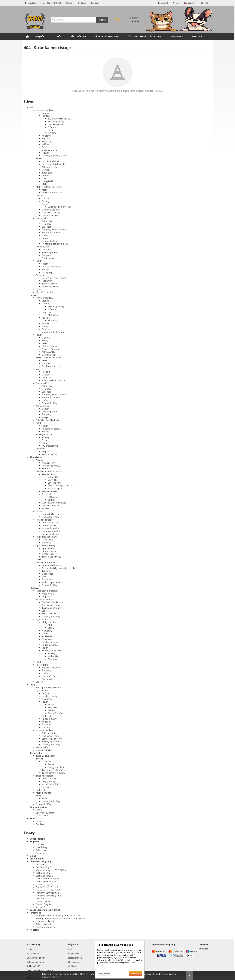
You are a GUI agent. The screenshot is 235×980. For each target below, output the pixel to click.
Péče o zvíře (42, 218)
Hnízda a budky (49, 719)
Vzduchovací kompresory (54, 503)
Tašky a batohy (49, 284)
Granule (46, 113)
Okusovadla (48, 639)
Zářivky (51, 500)
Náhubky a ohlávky (51, 213)
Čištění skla (47, 579)
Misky (45, 190)
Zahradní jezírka (39, 807)
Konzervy (46, 136)
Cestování (41, 275)
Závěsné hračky (55, 713)
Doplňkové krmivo (51, 605)
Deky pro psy (48, 272)
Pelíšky (39, 261)
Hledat (102, 20)
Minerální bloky (49, 614)
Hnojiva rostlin (49, 551)
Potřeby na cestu (50, 286)
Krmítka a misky (50, 696)
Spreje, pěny (48, 258)
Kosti (50, 130)
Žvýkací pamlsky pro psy (59, 119)
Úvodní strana (37, 839)
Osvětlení (46, 494)
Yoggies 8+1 (42, 907)
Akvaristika (36, 457)
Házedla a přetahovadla (53, 164)
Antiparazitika (42, 247)
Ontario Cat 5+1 (44, 901)
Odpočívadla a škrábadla (48, 420)
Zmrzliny (52, 133)
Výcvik (39, 289)
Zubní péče (47, 221)
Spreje (45, 417)
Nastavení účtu (75, 958)
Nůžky (45, 235)
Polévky (46, 323)
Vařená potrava (49, 150)
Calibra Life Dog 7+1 (46, 876)
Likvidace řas (48, 554)
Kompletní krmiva (50, 514)
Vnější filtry (53, 480)
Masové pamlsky (56, 121)
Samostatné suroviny (52, 739)
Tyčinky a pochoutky (52, 608)
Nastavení (41, 844)
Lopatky (46, 443)
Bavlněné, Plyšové (51, 161)
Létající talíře (48, 181)
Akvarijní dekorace (45, 520)
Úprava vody (48, 548)
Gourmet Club (43, 898)
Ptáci (33, 685)
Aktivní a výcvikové (51, 167)
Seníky (51, 628)
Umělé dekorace (50, 523)
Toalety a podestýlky (52, 651)
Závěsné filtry (54, 483)
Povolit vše (136, 974)
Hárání (45, 238)
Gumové (46, 176)
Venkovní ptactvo (44, 750)
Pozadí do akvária (50, 534)
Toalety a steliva (44, 434)
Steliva (45, 440)
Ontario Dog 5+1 (44, 904)
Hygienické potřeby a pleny (55, 244)
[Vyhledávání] (74, 20)
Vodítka (45, 198)
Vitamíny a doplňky (51, 616)
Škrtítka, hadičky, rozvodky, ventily (58, 568)
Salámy (45, 144)
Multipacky (53, 315)
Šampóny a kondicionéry (54, 230)
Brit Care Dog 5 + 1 (45, 867)
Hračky (39, 158)
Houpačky (53, 707)
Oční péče (47, 224)
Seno (44, 611)
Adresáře (46, 377)
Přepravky (47, 281)
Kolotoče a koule (50, 642)
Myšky (45, 341)
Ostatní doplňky (49, 241)
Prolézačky (47, 636)
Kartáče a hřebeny (51, 232)
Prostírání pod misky (52, 193)
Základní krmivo (49, 733)
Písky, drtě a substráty (47, 537)
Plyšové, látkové (50, 346)
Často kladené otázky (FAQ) (45, 910)
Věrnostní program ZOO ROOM (51, 870)
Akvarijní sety (48, 463)
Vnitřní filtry (53, 477)
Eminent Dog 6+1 (44, 884)
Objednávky (42, 847)
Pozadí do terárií (50, 784)
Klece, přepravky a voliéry (48, 688)
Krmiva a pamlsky (44, 110)
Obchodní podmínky (45, 927)
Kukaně (45, 269)
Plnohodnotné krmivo (52, 602)
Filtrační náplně (55, 488)
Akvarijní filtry (48, 474)
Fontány (46, 363)
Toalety (45, 437)
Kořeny (45, 787)
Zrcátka (51, 705)
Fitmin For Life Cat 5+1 (47, 887)
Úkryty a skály (48, 781)
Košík (71, 949)
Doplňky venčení (50, 215)
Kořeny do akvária (51, 528)
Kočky (33, 295)
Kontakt (34, 930)
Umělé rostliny (49, 525)
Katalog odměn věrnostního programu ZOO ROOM (61, 918)
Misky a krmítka (43, 793)
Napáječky (47, 631)
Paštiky (45, 147)
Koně (32, 818)
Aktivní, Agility (48, 352)
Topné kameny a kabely (53, 773)
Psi (31, 107)
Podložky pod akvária (52, 582)
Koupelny (46, 722)
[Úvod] (34, 20)
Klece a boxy (48, 594)
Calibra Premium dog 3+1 (48, 879)
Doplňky (46, 727)
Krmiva (39, 511)
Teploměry (47, 571)
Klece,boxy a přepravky (47, 591)
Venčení (40, 195)
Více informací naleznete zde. (73, 977)
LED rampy (53, 497)
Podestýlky (53, 656)
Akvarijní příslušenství (46, 562)
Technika (40, 759)
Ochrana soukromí (45, 921)
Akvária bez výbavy (51, 466)
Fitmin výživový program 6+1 (50, 896)
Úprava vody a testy (45, 545)
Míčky (45, 184)
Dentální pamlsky (56, 124)
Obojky (45, 204)
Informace (35, 913)
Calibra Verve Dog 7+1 (47, 881)
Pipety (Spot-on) (50, 252)
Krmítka (46, 508)
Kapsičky (46, 139)
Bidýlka (45, 693)
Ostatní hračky (49, 355)
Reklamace (41, 850)
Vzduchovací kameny (52, 565)
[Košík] (127, 20)
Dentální (46, 170)
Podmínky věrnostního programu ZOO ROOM (58, 916)
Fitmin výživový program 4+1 (50, 893)
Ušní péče (47, 227)
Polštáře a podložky (51, 267)
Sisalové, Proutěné (51, 349)
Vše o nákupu (37, 859)
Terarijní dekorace (45, 776)
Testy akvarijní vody (51, 557)
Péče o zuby (48, 679)
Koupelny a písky (50, 645)
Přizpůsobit (104, 974)
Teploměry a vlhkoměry (53, 770)
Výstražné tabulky (44, 292)
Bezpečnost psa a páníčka (54, 278)
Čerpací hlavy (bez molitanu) (61, 486)
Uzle (44, 178)
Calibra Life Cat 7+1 (45, 873)
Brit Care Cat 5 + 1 (45, 864)
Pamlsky (46, 116)
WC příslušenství (50, 446)
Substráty (46, 542)
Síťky (44, 577)
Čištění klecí (53, 659)
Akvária (39, 460)
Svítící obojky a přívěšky (59, 207)
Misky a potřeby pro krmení (49, 187)
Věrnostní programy (41, 862)
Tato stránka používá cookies (115, 945)
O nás (33, 856)
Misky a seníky (49, 622)
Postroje (46, 201)
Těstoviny (47, 141)
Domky (45, 633)
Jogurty (45, 153)
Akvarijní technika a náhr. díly (50, 471)
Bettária (46, 469)
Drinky (45, 326)
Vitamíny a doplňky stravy (54, 156)
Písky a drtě (47, 540)
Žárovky (52, 764)
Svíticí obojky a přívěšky (53, 380)
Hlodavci (34, 588)
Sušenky (52, 127)
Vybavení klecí (42, 619)
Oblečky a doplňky (51, 210)
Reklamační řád (43, 924)
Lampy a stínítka (56, 767)
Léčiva (39, 560)
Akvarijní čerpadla (50, 505)
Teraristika (36, 753)
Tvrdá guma (48, 173)
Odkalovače (48, 574)
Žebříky (51, 710)
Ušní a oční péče (50, 676)
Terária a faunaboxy (46, 756)
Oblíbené (40, 853)
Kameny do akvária (51, 531)
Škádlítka (46, 338)
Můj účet (34, 842)
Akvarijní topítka (50, 491)
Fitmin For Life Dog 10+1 (48, 890)
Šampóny (46, 255)
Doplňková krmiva (51, 517)
